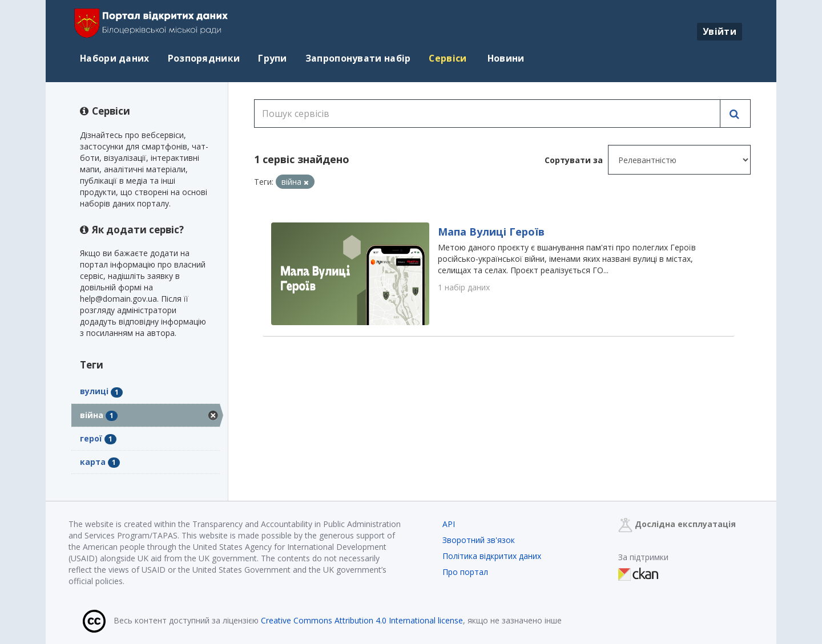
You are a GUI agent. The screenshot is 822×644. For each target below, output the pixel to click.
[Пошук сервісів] (487, 114)
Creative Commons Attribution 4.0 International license (362, 620)
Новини (505, 58)
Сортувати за (574, 160)
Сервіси (448, 58)
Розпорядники (204, 58)
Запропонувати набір (358, 58)
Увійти (720, 31)
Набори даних (115, 58)
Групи (273, 58)
